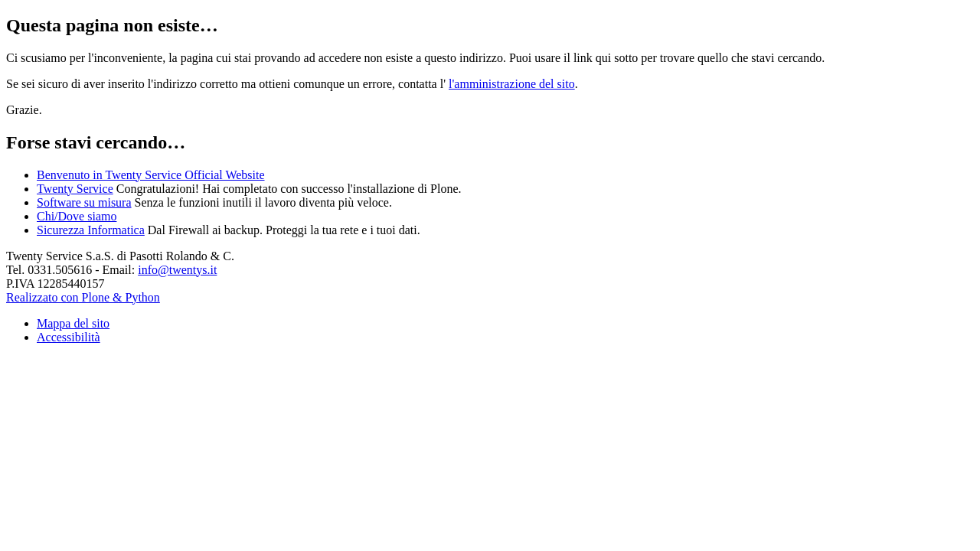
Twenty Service (75, 189)
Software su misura (84, 202)
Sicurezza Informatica (91, 230)
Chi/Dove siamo (77, 216)
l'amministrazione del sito (512, 84)
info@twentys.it (177, 270)
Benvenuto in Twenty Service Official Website (151, 175)
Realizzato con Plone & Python (83, 297)
